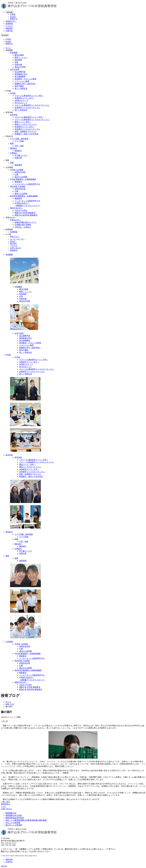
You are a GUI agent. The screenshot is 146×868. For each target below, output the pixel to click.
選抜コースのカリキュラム (26, 124)
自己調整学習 (20, 72)
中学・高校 (19, 146)
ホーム (8, 48)
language (10, 12)
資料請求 (9, 28)
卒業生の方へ (11, 21)
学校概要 (14, 53)
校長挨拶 (18, 60)
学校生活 (9, 532)
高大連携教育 (20, 77)
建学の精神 (19, 55)
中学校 (13, 93)
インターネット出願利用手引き (27, 184)
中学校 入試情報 (17, 170)
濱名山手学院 (20, 67)
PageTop (4, 866)
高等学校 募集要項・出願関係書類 (24, 196)
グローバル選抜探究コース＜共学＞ (29, 96)
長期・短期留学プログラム (26, 132)
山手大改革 (15, 69)
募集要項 (18, 182)
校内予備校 (19, 86)
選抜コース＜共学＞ (23, 122)
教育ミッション (21, 57)
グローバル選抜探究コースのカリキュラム (32, 105)
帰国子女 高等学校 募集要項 (26, 215)
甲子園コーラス (21, 155)
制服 (12, 143)
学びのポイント (21, 103)
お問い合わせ (16, 248)
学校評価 (18, 65)
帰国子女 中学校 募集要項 (25, 213)
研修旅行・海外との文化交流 (26, 134)
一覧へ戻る (5, 802)
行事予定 (9, 31)
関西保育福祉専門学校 (15, 818)
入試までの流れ (21, 210)
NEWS (13, 241)
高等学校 (14, 115)
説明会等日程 (20, 172)
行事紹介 (14, 153)
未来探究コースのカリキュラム (27, 108)
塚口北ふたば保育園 (14, 825)
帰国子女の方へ (16, 208)
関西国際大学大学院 (14, 815)
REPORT (13, 243)
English (13, 17)
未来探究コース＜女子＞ (25, 98)
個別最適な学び (21, 74)
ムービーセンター (17, 239)
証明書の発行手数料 (23, 225)
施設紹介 (14, 148)
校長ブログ (15, 237)
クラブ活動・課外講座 (19, 139)
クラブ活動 (19, 141)
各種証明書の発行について (26, 222)
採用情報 (9, 24)
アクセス (9, 26)
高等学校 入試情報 (18, 186)
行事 (16, 175)
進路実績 (18, 165)
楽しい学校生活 (21, 88)
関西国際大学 (11, 813)
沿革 (16, 62)
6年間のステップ (21, 100)
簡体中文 (14, 19)
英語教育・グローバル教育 (26, 79)
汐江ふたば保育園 (13, 823)
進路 (12, 163)
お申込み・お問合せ (23, 227)
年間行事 (18, 158)
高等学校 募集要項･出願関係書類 (28, 670)
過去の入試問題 (21, 177)
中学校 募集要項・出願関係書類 (23, 179)
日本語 (13, 14)
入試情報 (9, 642)
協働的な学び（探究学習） (26, 84)
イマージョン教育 (22, 81)
